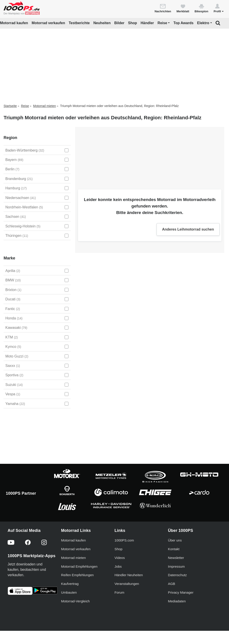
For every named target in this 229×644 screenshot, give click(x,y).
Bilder (119, 23)
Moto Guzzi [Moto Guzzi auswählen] (17, 356)
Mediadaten (177, 601)
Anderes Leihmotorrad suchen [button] (188, 229)
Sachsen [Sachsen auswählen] (16, 217)
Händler (147, 23)
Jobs (118, 566)
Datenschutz (177, 575)
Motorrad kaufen (14, 23)
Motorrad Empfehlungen (79, 566)
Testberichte (79, 23)
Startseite (10, 106)
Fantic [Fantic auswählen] (13, 309)
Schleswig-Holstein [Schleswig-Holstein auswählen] (23, 226)
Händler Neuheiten (129, 575)
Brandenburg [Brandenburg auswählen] (19, 179)
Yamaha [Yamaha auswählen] (15, 404)
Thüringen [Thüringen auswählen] (17, 236)
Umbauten (69, 592)
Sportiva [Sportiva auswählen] (14, 375)
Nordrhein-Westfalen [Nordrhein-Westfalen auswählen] (24, 207)
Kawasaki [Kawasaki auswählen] (16, 328)
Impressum (176, 566)
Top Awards (184, 23)
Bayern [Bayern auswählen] (14, 160)
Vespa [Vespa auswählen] (13, 394)
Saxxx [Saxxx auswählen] (13, 366)
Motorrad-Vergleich (75, 601)
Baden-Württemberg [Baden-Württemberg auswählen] (25, 150)
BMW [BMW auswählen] (13, 280)
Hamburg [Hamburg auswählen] (16, 188)
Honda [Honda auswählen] (14, 318)
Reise (25, 106)
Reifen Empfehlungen (77, 575)
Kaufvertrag (70, 584)
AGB (172, 584)
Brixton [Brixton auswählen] (13, 290)
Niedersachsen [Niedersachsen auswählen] (21, 198)
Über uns (175, 540)
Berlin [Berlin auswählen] (12, 169)
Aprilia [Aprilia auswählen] (13, 271)
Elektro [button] (203, 23)
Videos (120, 558)
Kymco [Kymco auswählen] (13, 347)
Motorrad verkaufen (48, 23)
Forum (119, 592)
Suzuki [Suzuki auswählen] (14, 385)
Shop (133, 23)
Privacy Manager (181, 592)
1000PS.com (124, 540)
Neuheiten (102, 23)
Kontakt (174, 549)
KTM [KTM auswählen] (12, 337)
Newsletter (176, 558)
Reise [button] (162, 23)
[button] (219, 8)
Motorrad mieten (45, 106)
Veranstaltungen (127, 584)
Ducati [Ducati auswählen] (13, 299)
